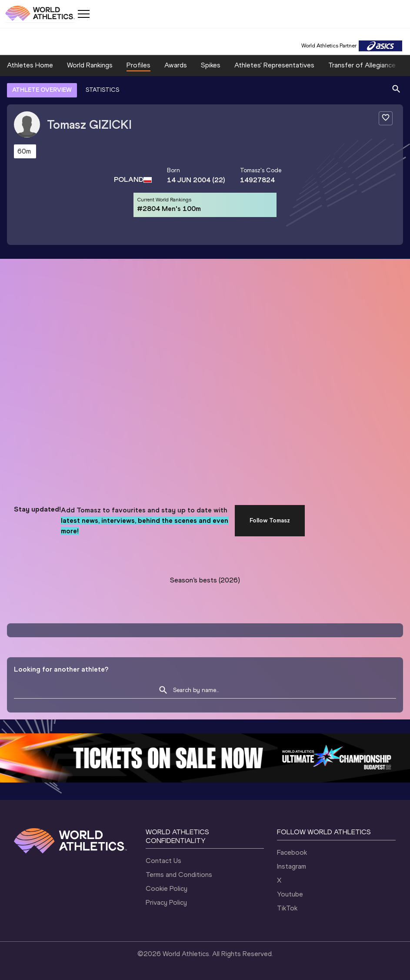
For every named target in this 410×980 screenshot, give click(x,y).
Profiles (138, 65)
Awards (176, 65)
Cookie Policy (167, 888)
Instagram (292, 866)
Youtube (290, 894)
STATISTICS (102, 90)
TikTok (287, 908)
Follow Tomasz (270, 520)
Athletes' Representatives (274, 65)
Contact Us (163, 861)
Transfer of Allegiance (362, 65)
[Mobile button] (83, 14)
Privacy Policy (166, 902)
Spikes (211, 65)
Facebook (292, 852)
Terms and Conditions (179, 875)
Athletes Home (30, 65)
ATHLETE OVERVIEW (42, 90)
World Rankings (90, 65)
